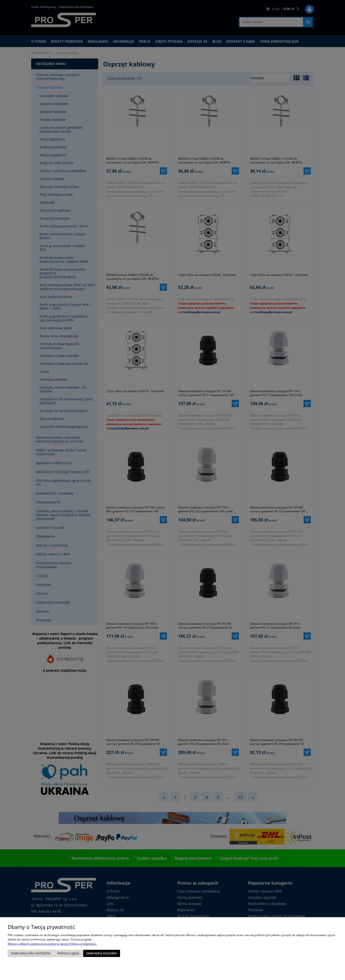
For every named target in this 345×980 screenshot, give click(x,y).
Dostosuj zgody (68, 953)
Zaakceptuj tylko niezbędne (31, 953)
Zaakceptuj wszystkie (101, 953)
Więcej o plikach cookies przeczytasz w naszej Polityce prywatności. (52, 944)
